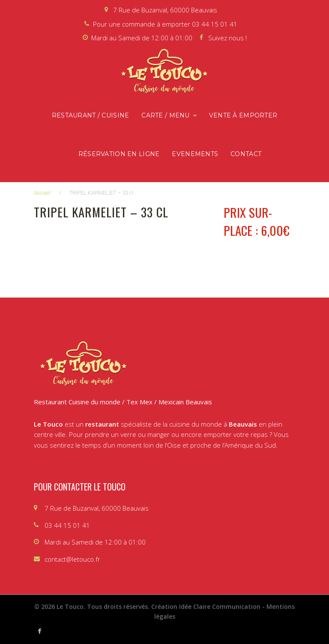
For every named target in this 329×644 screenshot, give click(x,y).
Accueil (42, 193)
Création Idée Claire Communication (206, 606)
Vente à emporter (243, 115)
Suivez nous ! (227, 38)
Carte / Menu (165, 115)
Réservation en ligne (119, 154)
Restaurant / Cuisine (91, 115)
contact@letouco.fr (72, 559)
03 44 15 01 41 (215, 24)
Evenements (195, 154)
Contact (246, 154)
